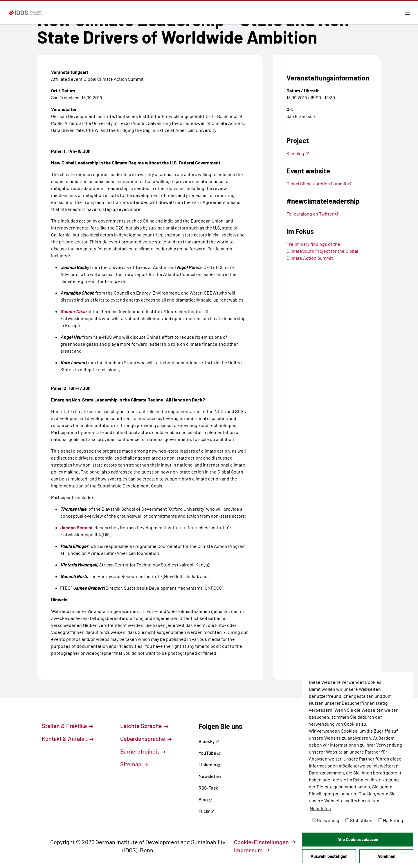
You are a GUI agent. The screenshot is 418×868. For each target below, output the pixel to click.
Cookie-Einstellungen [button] (265, 842)
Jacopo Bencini (76, 527)
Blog (205, 799)
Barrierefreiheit (143, 751)
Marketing (391, 820)
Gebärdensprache (146, 738)
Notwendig (326, 820)
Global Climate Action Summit (319, 183)
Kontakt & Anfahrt (68, 738)
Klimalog (298, 153)
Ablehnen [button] (386, 856)
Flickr (206, 811)
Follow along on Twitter (313, 214)
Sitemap (134, 764)
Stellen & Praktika (67, 726)
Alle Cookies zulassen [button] (358, 839)
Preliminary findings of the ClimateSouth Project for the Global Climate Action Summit (322, 251)
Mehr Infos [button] (320, 808)
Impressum (252, 850)
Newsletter (210, 776)
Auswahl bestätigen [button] (329, 856)
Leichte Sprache (144, 726)
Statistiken (359, 820)
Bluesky (209, 741)
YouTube (210, 753)
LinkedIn (210, 764)
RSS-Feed (209, 788)
